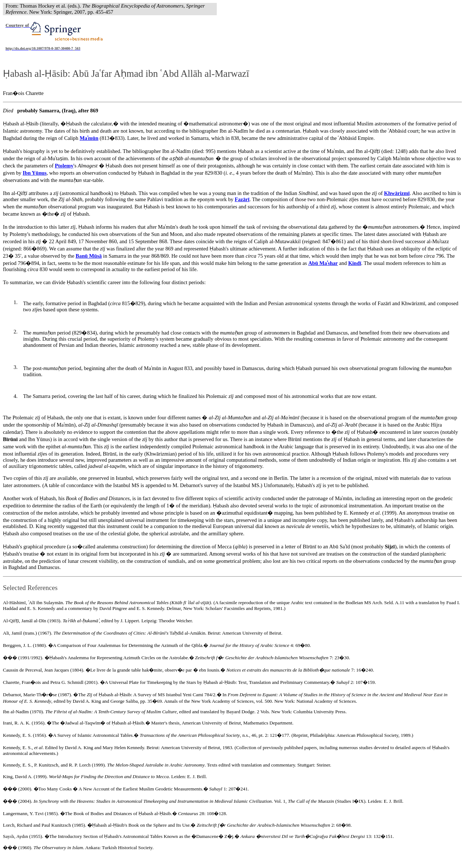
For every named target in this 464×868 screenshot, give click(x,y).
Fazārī (242, 199)
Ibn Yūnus (35, 173)
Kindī (355, 263)
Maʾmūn (89, 138)
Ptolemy (64, 166)
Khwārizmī (397, 193)
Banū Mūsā (89, 256)
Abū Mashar (323, 263)
